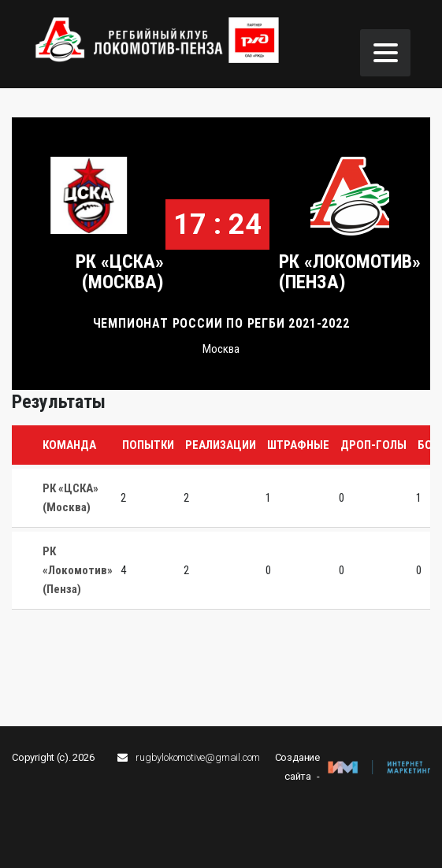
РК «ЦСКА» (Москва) (120, 272)
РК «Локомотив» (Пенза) (350, 272)
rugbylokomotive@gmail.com (198, 757)
